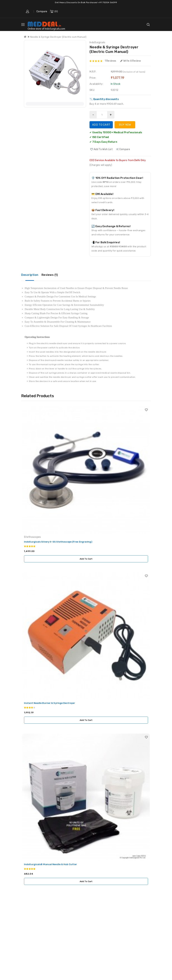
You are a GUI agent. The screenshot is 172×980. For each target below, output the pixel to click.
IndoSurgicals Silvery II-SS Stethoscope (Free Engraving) (58, 542)
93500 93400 (118, 246)
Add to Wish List (103, 149)
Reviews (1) (50, 275)
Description (30, 275)
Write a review (131, 61)
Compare (42, 11)
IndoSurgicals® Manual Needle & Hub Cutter (50, 864)
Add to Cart (101, 125)
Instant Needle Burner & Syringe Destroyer (49, 703)
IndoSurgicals (97, 42)
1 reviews (111, 61)
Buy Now (125, 125)
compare (125, 149)
